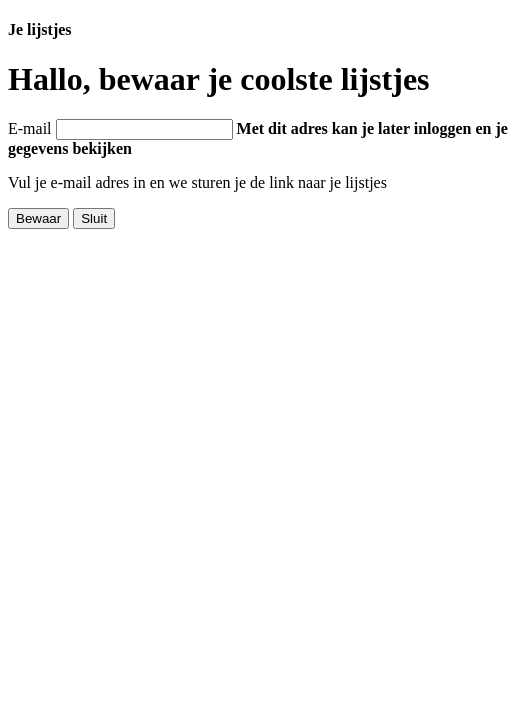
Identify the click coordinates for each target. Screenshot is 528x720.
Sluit (94, 218)
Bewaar (38, 218)
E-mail (30, 128)
